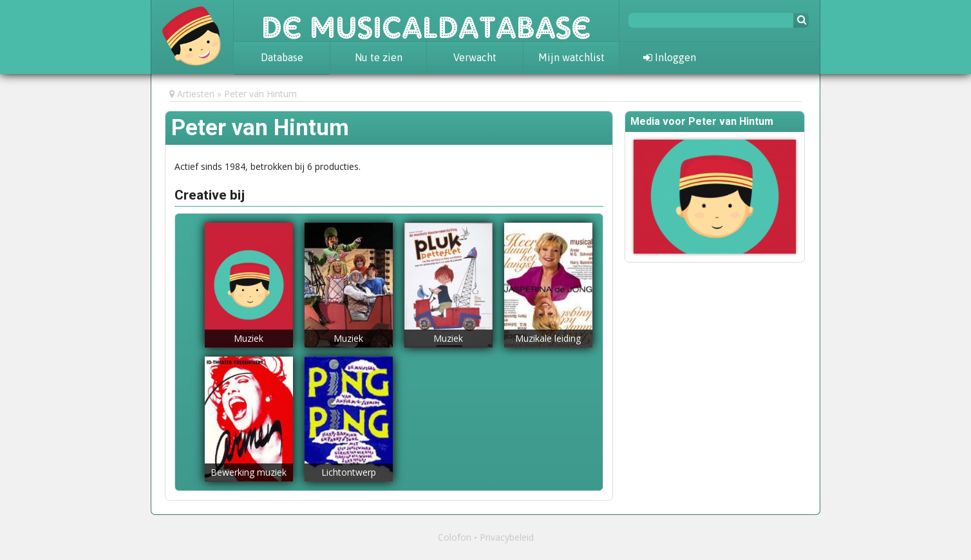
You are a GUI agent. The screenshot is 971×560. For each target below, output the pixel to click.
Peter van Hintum (260, 94)
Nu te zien (379, 57)
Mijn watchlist (571, 57)
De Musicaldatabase (426, 21)
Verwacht (475, 57)
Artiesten (196, 94)
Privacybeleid (507, 537)
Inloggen (670, 57)
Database (282, 57)
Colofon (455, 537)
